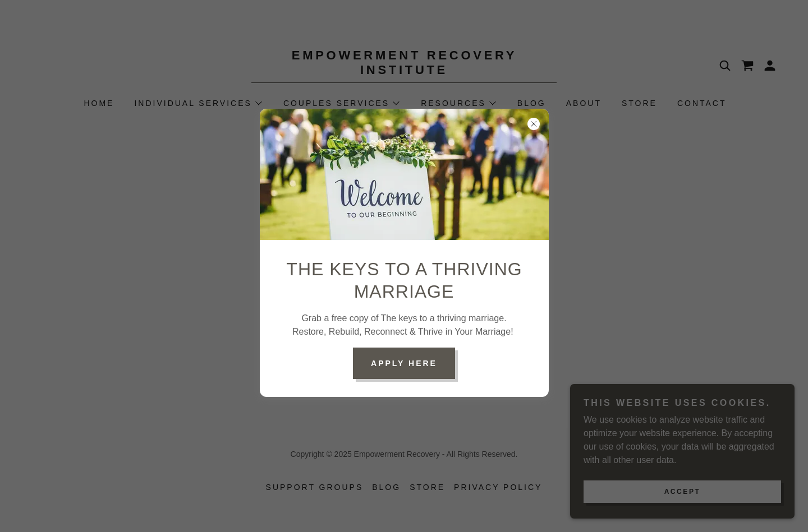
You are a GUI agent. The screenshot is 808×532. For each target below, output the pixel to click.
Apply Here (404, 363)
